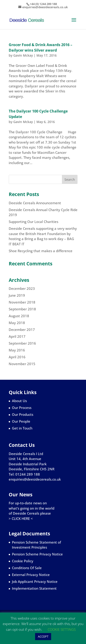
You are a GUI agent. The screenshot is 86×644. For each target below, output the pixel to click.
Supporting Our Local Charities (33, 222)
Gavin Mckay (23, 55)
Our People (21, 421)
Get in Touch (22, 428)
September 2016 (22, 343)
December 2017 (22, 330)
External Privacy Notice (31, 575)
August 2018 (19, 316)
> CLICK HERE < (21, 518)
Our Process (22, 408)
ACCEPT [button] (43, 636)
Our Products (23, 414)
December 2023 (22, 288)
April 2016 (17, 357)
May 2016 (17, 350)
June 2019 (17, 295)
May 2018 (17, 323)
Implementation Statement (34, 588)
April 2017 (17, 336)
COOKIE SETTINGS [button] (62, 629)
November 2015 (22, 364)
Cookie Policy (23, 561)
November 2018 (22, 302)
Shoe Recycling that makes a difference (41, 251)
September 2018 (22, 309)
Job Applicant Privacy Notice (35, 581)
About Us (19, 401)
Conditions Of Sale (27, 568)
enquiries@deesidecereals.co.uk (35, 479)
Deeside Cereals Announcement (35, 203)
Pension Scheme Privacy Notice (37, 554)
